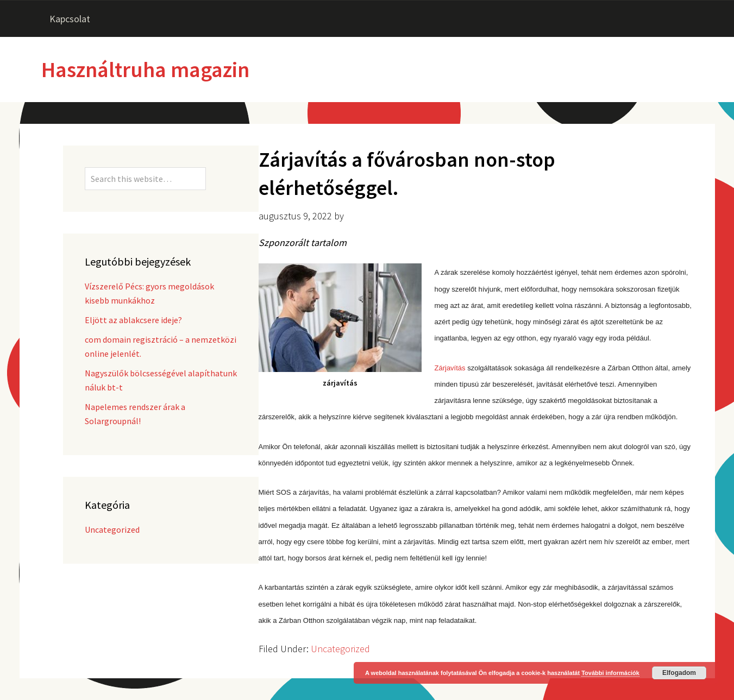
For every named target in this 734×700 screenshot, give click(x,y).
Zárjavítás (450, 368)
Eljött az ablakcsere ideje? (133, 320)
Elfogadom (679, 673)
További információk (610, 673)
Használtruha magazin (145, 70)
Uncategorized (340, 649)
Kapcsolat (70, 19)
